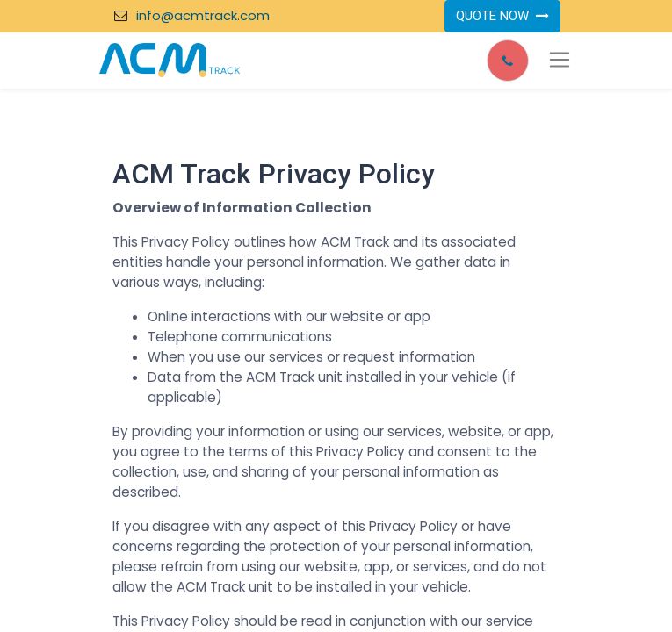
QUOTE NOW (502, 16)
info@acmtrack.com (203, 15)
